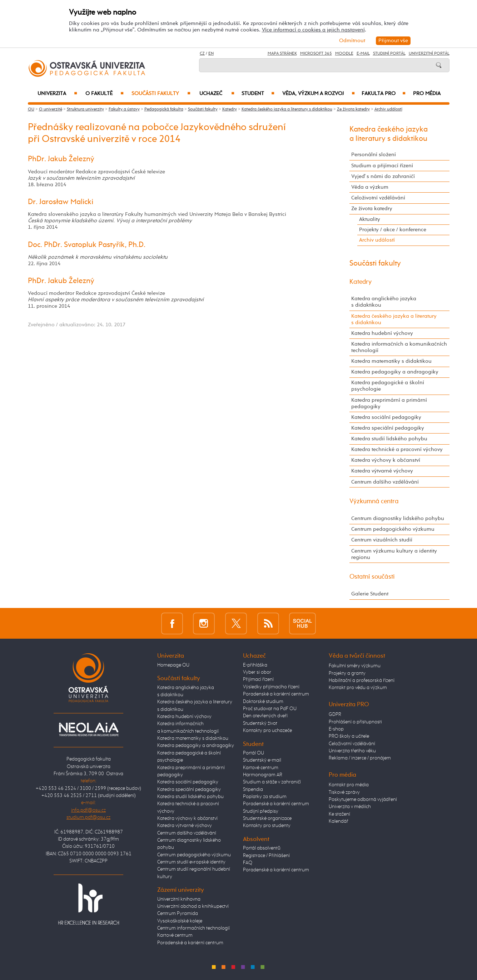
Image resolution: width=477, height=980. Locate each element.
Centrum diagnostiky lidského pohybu (398, 518)
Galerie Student (370, 594)
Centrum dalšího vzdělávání (385, 482)
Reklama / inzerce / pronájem (360, 758)
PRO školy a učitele (349, 736)
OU (31, 109)
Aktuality (370, 219)
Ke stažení (339, 814)
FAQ (248, 863)
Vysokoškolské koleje (180, 921)
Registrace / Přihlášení (266, 856)
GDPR (335, 714)
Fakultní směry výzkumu (355, 666)
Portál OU (254, 753)
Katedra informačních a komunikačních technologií (399, 347)
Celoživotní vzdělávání (378, 198)
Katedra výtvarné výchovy (382, 471)
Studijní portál (389, 54)
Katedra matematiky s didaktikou (391, 361)
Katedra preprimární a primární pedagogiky (389, 403)
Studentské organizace (267, 818)
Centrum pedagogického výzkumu (393, 529)
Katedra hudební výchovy (382, 333)
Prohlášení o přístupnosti (355, 722)
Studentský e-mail (262, 760)
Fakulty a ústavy (124, 109)
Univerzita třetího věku (352, 751)
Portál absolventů (262, 848)
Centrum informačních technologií (193, 928)
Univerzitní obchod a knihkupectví (193, 906)
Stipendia (253, 790)
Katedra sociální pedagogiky (386, 417)
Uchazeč (217, 94)
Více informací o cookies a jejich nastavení (313, 30)
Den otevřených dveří (265, 716)
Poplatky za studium (265, 797)
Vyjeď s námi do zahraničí (383, 176)
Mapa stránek (282, 54)
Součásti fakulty (161, 94)
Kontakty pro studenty (267, 826)
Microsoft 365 (316, 54)
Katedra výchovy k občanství (386, 460)
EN (211, 54)
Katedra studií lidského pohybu (389, 439)
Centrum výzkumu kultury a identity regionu (394, 554)
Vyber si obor (257, 672)
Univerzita (57, 94)
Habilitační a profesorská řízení (362, 680)
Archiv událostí (388, 109)
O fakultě (105, 94)
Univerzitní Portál (429, 54)
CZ (202, 54)
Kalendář (339, 821)
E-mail (363, 54)
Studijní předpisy (261, 811)
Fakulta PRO (384, 94)
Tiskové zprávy (344, 792)
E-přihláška (255, 665)
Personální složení (374, 155)
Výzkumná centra (374, 501)
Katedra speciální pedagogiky (388, 428)
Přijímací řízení (258, 679)
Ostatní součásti (372, 577)
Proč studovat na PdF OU (270, 709)
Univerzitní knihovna (179, 899)
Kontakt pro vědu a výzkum (358, 688)
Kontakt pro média (349, 785)
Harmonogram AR (263, 775)
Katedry (230, 109)
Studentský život (260, 723)
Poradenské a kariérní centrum (190, 943)
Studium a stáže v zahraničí (272, 782)
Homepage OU (173, 665)
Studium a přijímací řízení (382, 166)
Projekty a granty (347, 673)
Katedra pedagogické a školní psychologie (388, 386)
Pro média (427, 94)
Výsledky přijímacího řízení (271, 687)
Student (258, 94)
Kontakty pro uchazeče (267, 731)
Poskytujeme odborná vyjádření (363, 800)
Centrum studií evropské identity (191, 862)
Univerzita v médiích (350, 807)
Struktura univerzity (85, 109)
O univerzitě (51, 109)
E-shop (336, 729)
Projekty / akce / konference (393, 230)
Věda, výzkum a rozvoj (319, 94)
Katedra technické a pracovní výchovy (397, 449)
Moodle (344, 54)
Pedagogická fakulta (164, 109)
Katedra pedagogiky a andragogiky (395, 372)
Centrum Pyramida (178, 914)
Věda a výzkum (370, 187)
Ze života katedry (353, 109)
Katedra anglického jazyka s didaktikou (384, 302)
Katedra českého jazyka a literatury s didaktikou (287, 109)
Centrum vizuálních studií (382, 540)
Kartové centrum (175, 935)
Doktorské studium (263, 702)
